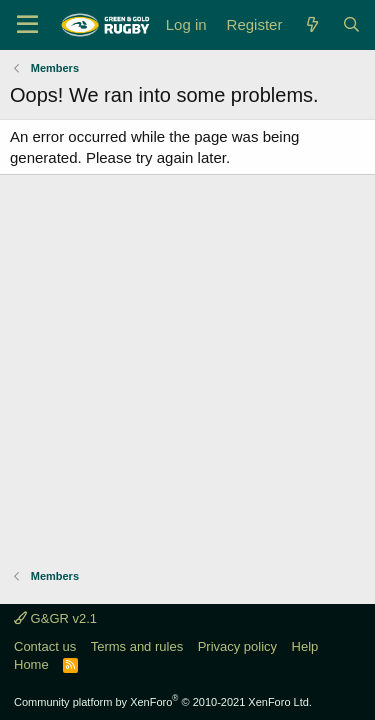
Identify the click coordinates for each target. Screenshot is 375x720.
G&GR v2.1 (55, 618)
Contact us (45, 646)
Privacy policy (237, 646)
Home (31, 664)
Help (305, 646)
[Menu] (27, 25)
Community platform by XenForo (163, 702)
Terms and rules (137, 646)
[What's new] (311, 24)
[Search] (351, 24)
